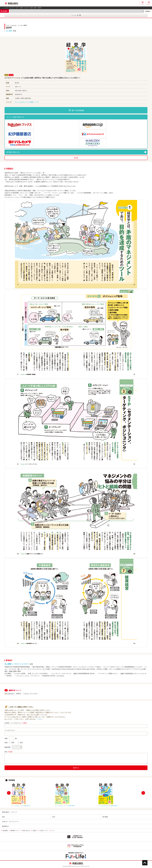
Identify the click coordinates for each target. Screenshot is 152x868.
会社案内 (5, 831)
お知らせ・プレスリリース (10, 821)
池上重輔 (9, 31)
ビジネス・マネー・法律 (16, 8)
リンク (53, 831)
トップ (6, 8)
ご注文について (43, 831)
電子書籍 (105, 817)
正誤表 (76, 158)
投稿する (76, 768)
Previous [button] (9, 793)
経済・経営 (33, 8)
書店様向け (6, 826)
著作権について (15, 831)
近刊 (54, 817)
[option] (32, 794)
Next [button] (143, 793)
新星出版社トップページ (10, 812)
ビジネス (26, 8)
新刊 (3, 817)
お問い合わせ (26, 831)
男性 (12, 743)
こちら (39, 719)
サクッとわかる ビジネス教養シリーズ (27, 102)
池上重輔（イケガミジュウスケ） (17, 664)
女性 (20, 743)
